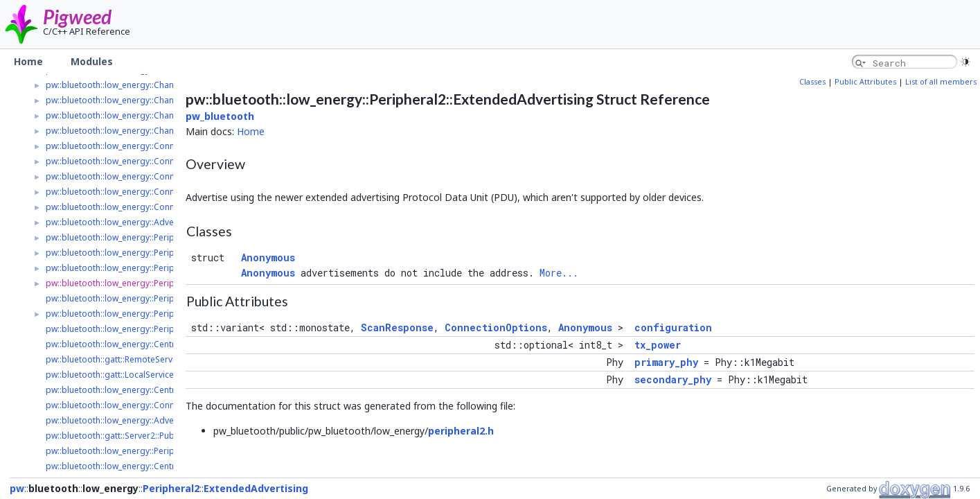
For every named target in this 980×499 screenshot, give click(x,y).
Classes (812, 82)
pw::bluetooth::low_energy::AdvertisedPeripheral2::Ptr (152, 420)
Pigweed (77, 17)
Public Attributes (865, 82)
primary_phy (666, 362)
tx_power (658, 345)
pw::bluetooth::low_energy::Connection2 (125, 146)
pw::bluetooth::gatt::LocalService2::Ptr (120, 375)
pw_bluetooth (220, 116)
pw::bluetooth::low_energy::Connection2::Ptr (132, 405)
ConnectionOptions (496, 327)
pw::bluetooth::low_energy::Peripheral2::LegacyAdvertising (161, 268)
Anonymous (268, 257)
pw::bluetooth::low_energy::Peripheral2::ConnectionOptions (163, 329)
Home (251, 131)
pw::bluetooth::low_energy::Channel (116, 85)
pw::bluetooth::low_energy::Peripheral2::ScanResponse (154, 451)
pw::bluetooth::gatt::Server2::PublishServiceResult (143, 436)
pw (17, 488)
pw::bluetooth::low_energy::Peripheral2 (123, 237)
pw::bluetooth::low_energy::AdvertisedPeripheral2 (144, 222)
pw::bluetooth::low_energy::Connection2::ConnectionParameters (172, 161)
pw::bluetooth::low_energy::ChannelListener (132, 100)
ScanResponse (397, 327)
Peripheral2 (171, 488)
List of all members (941, 82)
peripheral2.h (461, 431)
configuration (673, 327)
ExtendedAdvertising (256, 488)
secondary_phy (673, 379)
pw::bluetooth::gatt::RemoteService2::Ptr (125, 359)
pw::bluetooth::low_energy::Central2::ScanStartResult (149, 466)
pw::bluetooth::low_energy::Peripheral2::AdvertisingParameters (171, 314)
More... (559, 273)
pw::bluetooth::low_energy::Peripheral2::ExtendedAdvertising (166, 283)
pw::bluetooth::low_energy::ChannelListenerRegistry (148, 115)
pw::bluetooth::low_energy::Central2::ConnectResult (147, 344)
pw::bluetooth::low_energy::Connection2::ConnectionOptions (166, 192)
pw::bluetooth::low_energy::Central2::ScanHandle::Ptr (149, 390)
